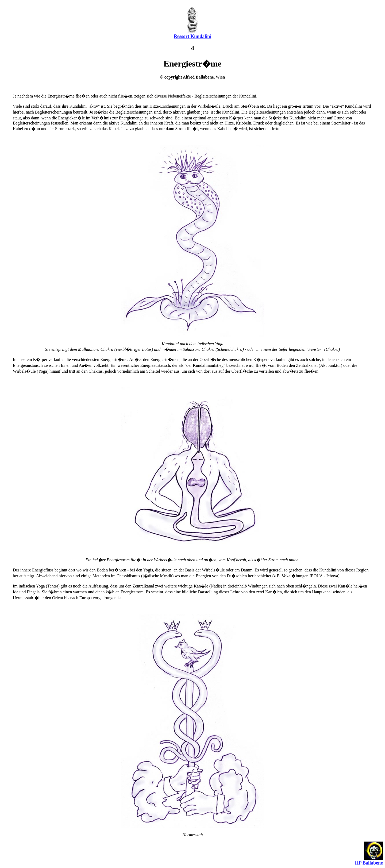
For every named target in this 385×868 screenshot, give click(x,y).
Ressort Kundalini (193, 36)
